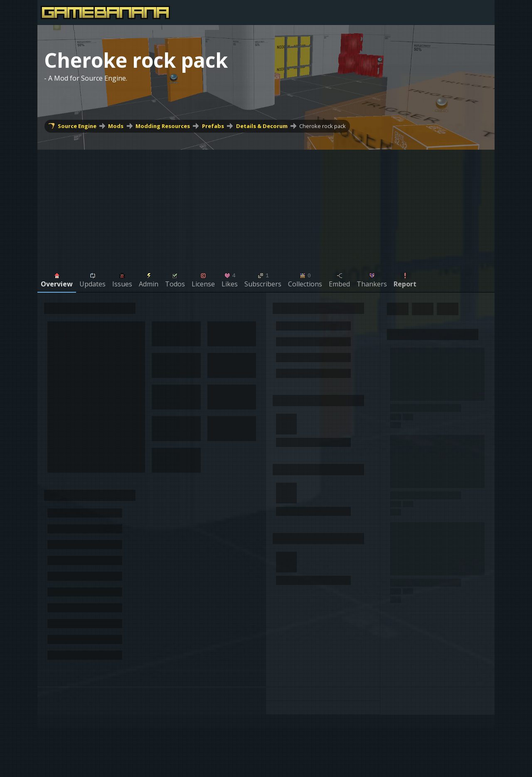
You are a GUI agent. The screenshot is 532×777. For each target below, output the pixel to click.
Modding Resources (163, 126)
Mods (116, 126)
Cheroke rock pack (323, 126)
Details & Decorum (262, 126)
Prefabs (213, 126)
